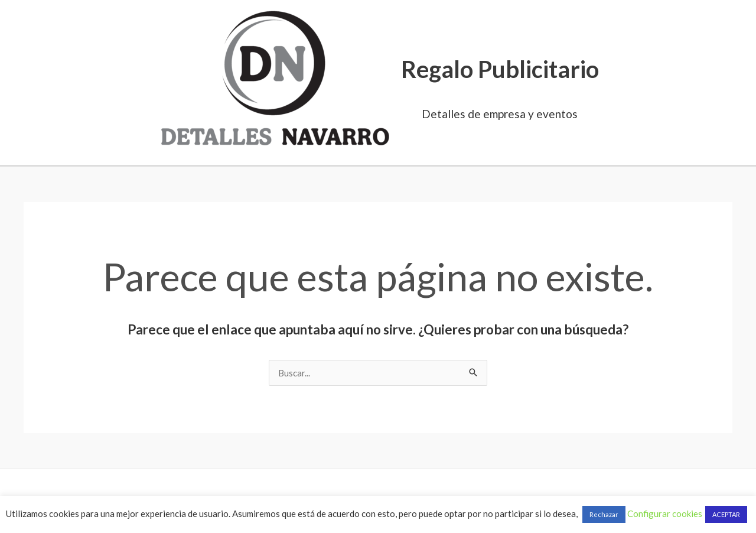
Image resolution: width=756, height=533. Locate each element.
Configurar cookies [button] (665, 513)
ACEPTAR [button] (726, 514)
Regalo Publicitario (500, 69)
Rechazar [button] (604, 514)
